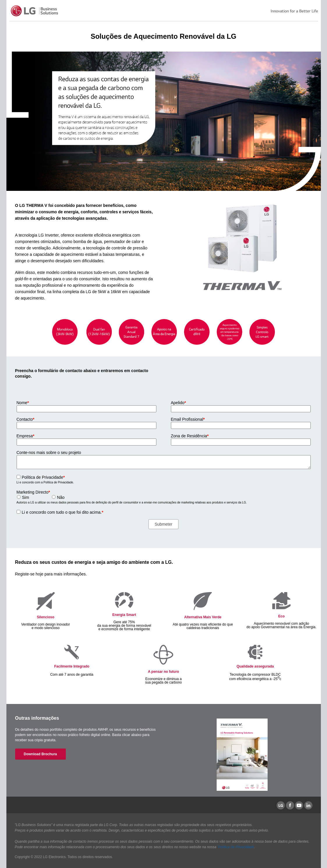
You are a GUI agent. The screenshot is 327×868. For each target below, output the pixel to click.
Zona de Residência (190, 436)
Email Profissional (188, 419)
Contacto (26, 419)
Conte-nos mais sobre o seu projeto (49, 453)
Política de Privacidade (43, 477)
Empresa (25, 436)
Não (61, 497)
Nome (23, 403)
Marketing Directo (33, 492)
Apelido (178, 403)
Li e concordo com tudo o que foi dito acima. (63, 512)
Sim (26, 497)
